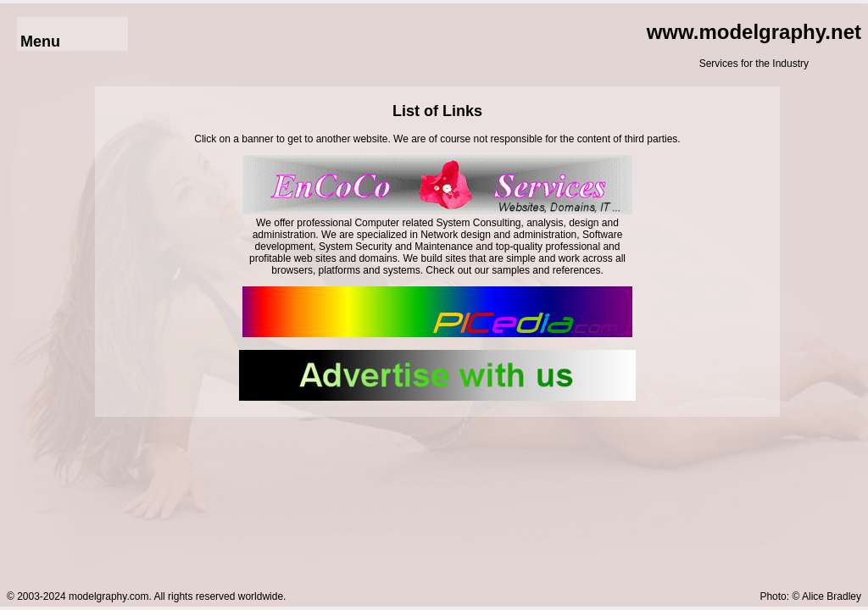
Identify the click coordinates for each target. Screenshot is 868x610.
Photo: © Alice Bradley (810, 596)
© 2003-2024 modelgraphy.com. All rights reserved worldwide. (146, 596)
